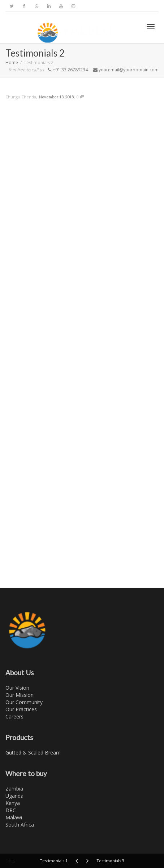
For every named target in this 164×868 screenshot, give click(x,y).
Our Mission (20, 695)
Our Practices (21, 709)
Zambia (14, 789)
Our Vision (17, 688)
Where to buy (26, 773)
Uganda (14, 796)
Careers (14, 716)
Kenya (13, 803)
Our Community (24, 702)
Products (19, 737)
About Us (20, 673)
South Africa (20, 825)
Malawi (14, 817)
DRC (11, 810)
